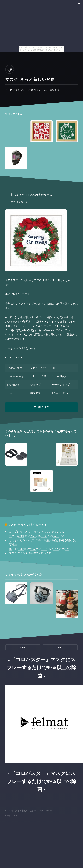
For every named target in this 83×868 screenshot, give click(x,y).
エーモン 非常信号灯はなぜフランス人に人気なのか (39, 549)
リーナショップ (61, 385)
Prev (23, 647)
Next (60, 647)
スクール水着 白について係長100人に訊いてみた (37, 536)
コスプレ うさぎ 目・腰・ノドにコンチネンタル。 (38, 532)
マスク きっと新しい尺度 (20, 811)
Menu (79, 4)
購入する (44, 407)
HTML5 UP (17, 815)
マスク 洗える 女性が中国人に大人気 (30, 553)
